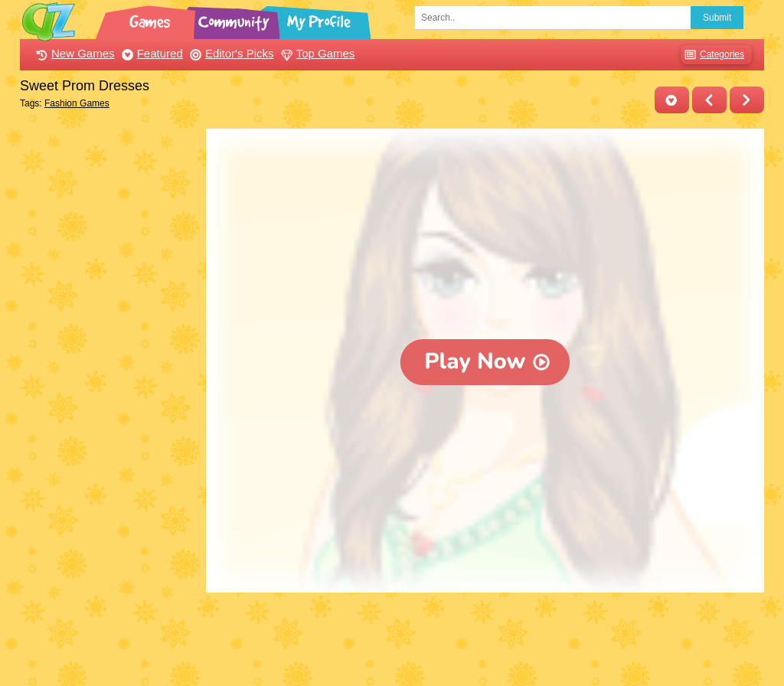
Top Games (316, 53)
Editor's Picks (230, 53)
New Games (73, 53)
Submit (717, 18)
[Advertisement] (109, 358)
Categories (712, 55)
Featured (150, 53)
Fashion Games (77, 103)
